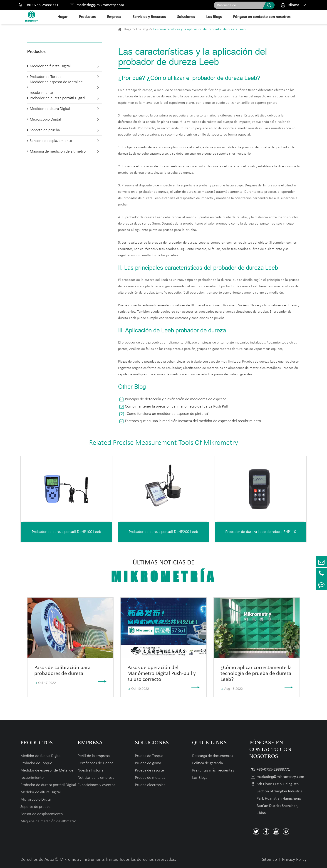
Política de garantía (207, 763)
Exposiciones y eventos (96, 785)
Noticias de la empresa (96, 778)
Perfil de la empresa (94, 756)
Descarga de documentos (213, 756)
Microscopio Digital (45, 120)
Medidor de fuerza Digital (50, 66)
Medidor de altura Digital (50, 109)
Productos (87, 17)
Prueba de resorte (149, 770)
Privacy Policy (294, 860)
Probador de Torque (36, 763)
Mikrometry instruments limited (89, 860)
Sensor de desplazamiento (51, 141)
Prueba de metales (150, 778)
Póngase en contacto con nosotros (262, 17)
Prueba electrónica (150, 785)
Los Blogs (214, 17)
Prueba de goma (148, 763)
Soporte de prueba (45, 130)
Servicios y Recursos (149, 17)
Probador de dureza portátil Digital (57, 98)
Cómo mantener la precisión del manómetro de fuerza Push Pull (176, 407)
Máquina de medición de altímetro (58, 152)
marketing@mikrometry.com (100, 5)
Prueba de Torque (149, 756)
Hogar (62, 17)
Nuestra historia (90, 770)
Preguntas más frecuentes (213, 770)
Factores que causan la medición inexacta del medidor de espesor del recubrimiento (193, 421)
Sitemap (269, 860)
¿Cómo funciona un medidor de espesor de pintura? (167, 414)
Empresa (114, 17)
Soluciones (186, 17)
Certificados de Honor (95, 763)
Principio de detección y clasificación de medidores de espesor (175, 399)
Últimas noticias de (164, 572)
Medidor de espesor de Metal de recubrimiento (56, 87)
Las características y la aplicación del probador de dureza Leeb (199, 29)
